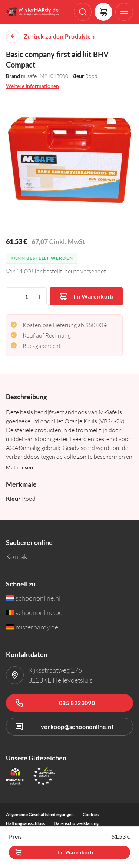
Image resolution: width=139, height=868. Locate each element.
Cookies (91, 814)
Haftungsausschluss (25, 823)
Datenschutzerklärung (76, 823)
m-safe (29, 76)
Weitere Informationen (32, 86)
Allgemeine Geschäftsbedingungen (40, 814)
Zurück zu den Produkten (59, 36)
